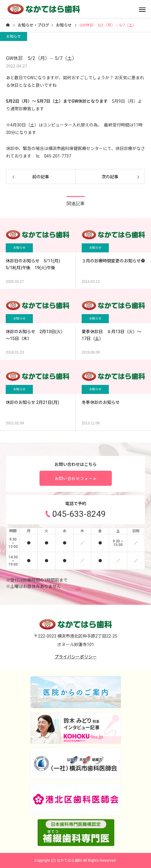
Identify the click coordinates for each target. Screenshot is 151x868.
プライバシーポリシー (76, 657)
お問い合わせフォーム (76, 478)
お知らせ (14, 36)
